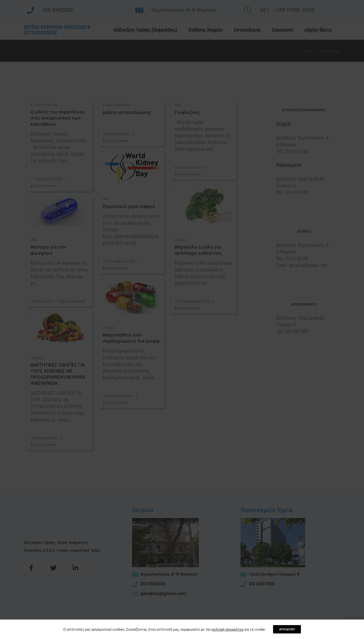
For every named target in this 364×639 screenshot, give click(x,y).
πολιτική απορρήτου (228, 629)
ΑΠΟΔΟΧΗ (287, 629)
